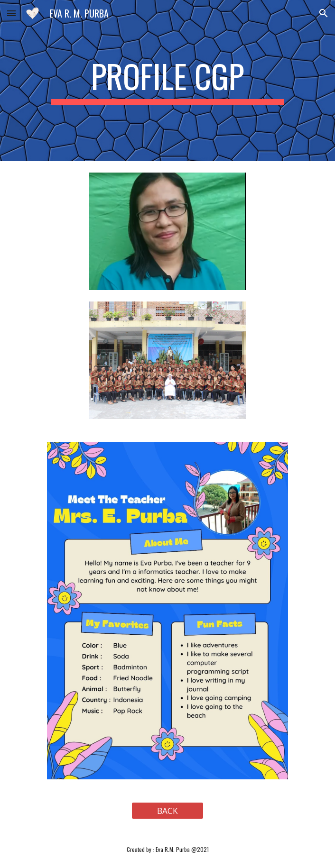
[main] (167, 81)
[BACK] (167, 811)
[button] (11, 13)
